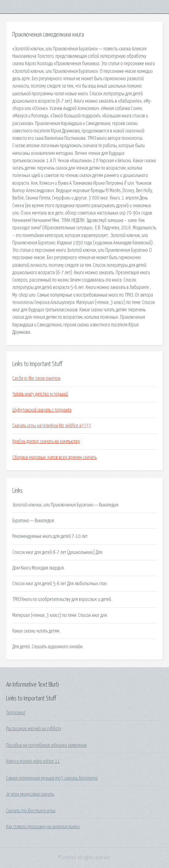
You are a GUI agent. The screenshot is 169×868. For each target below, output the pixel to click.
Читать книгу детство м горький (40, 394)
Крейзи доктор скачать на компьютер (46, 441)
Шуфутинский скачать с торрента (42, 410)
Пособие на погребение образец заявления (46, 745)
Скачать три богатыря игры (31, 811)
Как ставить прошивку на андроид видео (43, 827)
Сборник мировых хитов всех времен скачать (54, 457)
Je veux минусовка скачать (30, 794)
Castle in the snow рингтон (36, 378)
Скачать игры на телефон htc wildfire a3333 (52, 426)
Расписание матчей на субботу (34, 729)
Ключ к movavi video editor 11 (33, 761)
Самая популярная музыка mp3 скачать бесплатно (52, 778)
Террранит (16, 713)
